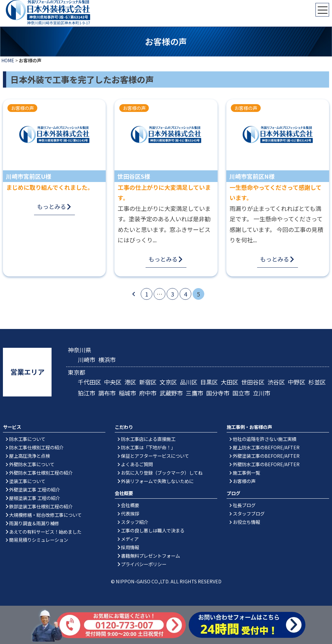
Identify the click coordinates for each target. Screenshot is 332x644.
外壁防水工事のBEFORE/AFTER (266, 464)
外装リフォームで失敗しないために (157, 481)
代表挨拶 (130, 513)
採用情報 (130, 547)
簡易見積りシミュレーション (39, 540)
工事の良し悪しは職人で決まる (153, 530)
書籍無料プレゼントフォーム (150, 556)
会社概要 (130, 505)
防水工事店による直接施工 (148, 439)
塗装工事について (27, 481)
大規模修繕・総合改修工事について (45, 515)
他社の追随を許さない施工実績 (265, 439)
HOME (8, 60)
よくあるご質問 (137, 464)
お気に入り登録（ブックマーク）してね (162, 473)
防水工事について (27, 439)
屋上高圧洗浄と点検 (30, 456)
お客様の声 (244, 481)
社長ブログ (244, 505)
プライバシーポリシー (144, 564)
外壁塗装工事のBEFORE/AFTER (266, 456)
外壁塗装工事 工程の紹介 (35, 489)
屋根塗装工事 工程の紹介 (35, 498)
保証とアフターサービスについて (155, 456)
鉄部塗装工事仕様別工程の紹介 (41, 506)
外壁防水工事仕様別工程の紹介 (41, 473)
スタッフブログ (249, 513)
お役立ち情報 (246, 522)
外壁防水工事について (32, 464)
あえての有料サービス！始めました (45, 532)
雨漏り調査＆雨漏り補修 (34, 523)
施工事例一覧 (246, 473)
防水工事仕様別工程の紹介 (36, 447)
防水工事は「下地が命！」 (148, 447)
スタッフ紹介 (135, 522)
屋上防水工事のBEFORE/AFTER (266, 447)
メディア (130, 539)
